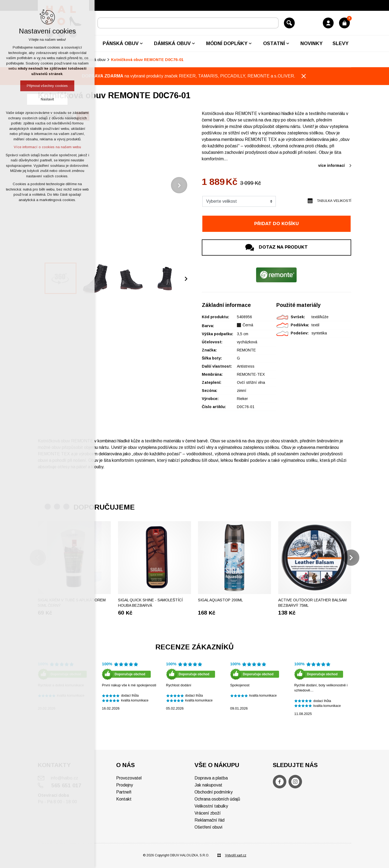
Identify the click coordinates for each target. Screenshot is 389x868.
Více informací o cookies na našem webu (47, 147)
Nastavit (47, 99)
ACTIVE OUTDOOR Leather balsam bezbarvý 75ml (312, 603)
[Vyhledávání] (289, 23)
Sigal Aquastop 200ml (220, 600)
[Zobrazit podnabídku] (141, 43)
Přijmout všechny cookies (47, 86)
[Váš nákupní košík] (344, 23)
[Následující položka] (179, 185)
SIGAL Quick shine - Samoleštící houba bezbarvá (150, 603)
